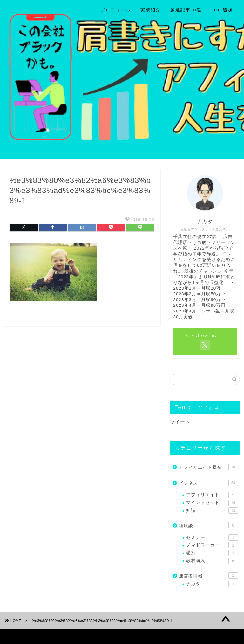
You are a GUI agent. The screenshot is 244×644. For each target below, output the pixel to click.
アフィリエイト (212, 495)
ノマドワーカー (212, 545)
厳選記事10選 (186, 10)
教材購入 (212, 561)
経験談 (208, 525)
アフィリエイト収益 (208, 467)
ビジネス (208, 483)
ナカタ (212, 584)
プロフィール (116, 10)
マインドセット (212, 503)
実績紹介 (151, 10)
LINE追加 (222, 10)
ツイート (180, 422)
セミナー (212, 538)
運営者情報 (208, 575)
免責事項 (70, 636)
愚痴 (212, 553)
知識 (212, 511)
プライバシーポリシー (34, 636)
